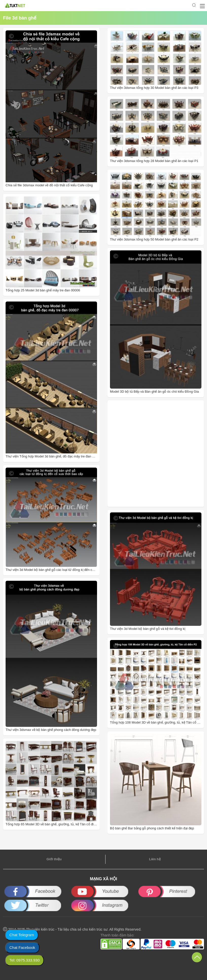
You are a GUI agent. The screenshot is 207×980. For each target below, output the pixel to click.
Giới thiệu (54, 859)
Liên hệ (155, 859)
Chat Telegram (22, 935)
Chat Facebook (22, 947)
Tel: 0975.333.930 (24, 960)
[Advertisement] (144, 454)
